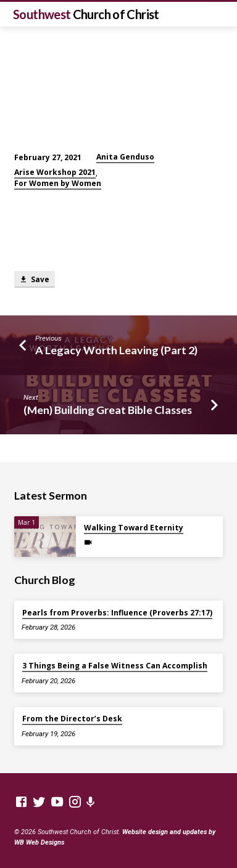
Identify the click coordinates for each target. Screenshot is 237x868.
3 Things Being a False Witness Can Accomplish (115, 666)
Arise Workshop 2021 (55, 172)
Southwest (86, 14)
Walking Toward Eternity (134, 528)
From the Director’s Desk (72, 719)
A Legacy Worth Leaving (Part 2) (116, 350)
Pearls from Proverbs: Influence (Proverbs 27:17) (117, 613)
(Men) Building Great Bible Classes (108, 410)
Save (34, 279)
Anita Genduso (125, 157)
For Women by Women (58, 183)
